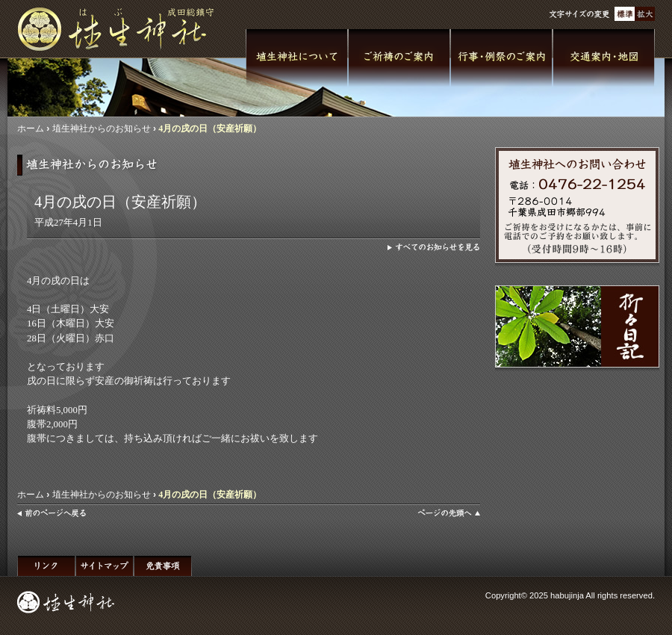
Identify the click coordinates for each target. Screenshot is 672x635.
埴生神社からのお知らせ (102, 128)
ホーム (31, 128)
